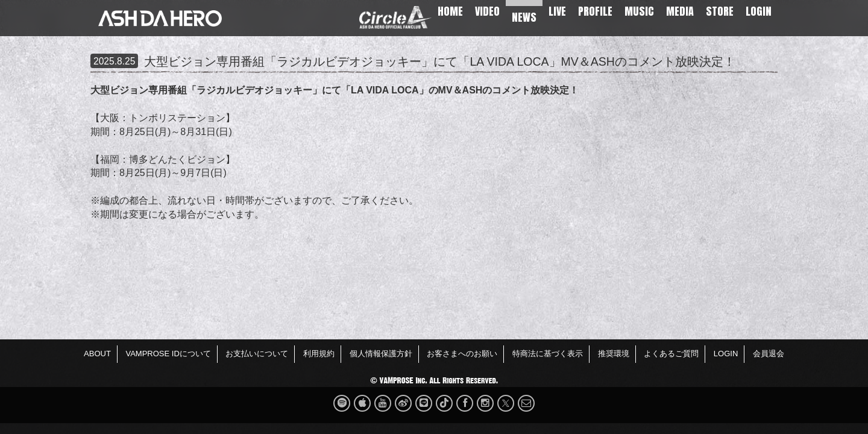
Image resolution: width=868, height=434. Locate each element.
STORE (720, 11)
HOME (450, 11)
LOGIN (759, 11)
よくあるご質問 (671, 354)
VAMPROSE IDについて (168, 354)
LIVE (557, 11)
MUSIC (639, 11)
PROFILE (595, 11)
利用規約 (319, 354)
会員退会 (769, 354)
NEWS (524, 17)
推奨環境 (614, 354)
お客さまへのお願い (462, 354)
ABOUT (97, 354)
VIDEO (487, 11)
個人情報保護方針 (381, 354)
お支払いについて (257, 354)
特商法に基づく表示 (548, 354)
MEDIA (680, 11)
